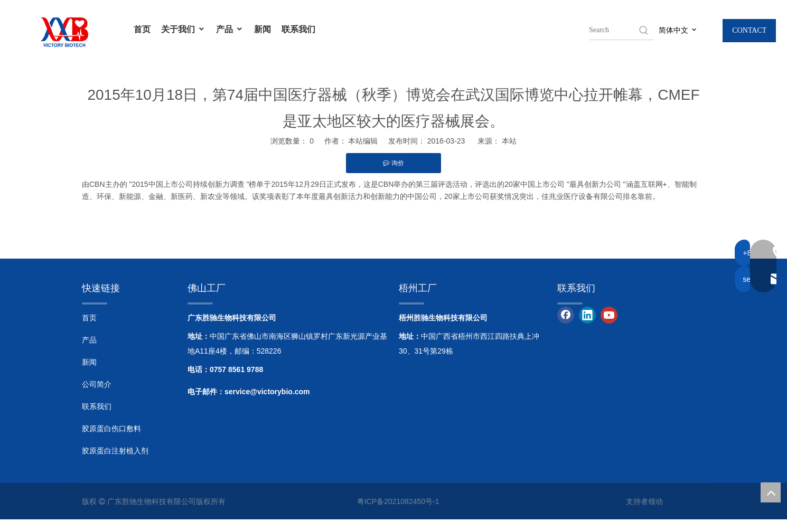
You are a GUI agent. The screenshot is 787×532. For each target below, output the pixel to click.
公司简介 (97, 384)
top (771, 492)
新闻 (263, 29)
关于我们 (183, 29)
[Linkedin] (587, 315)
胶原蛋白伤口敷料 (111, 429)
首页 (142, 29)
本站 (509, 141)
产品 (230, 29)
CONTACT (749, 30)
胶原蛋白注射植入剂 (115, 451)
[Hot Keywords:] (644, 30)
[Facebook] (566, 315)
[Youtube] (609, 315)
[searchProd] (613, 30)
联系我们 (298, 29)
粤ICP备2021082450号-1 (398, 501)
